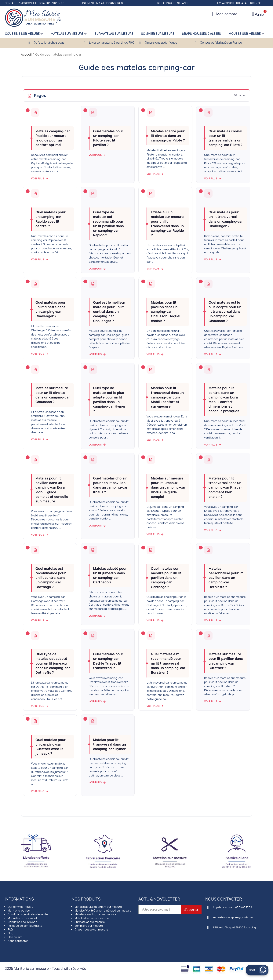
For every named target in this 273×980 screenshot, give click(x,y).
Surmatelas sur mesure (90, 922)
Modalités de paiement (22, 918)
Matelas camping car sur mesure (96, 914)
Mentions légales (19, 910)
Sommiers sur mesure (89, 926)
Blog (10, 933)
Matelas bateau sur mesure (92, 918)
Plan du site (15, 937)
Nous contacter (18, 941)
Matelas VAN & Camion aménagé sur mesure (103, 910)
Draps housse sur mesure (91, 929)
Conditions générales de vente (28, 914)
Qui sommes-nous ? (20, 907)
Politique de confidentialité (25, 926)
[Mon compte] (225, 14)
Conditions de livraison (22, 922)
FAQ (10, 929)
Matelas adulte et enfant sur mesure (98, 907)
